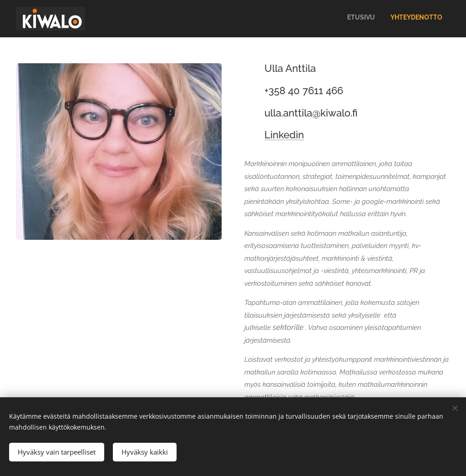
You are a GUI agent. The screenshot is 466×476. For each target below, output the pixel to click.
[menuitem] (427, 19)
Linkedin (284, 135)
